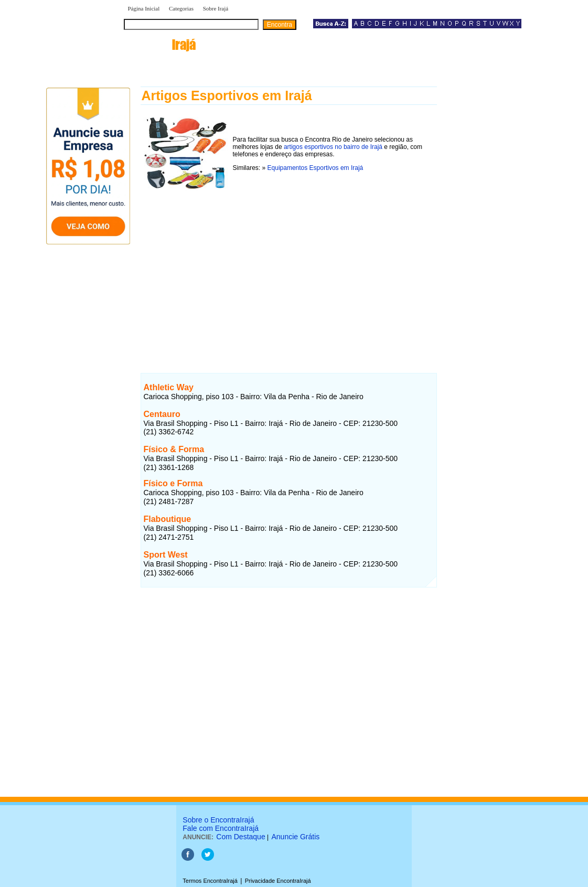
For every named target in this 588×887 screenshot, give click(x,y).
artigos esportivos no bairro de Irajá (333, 147)
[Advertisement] (289, 274)
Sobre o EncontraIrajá (218, 820)
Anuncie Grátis (296, 837)
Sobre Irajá (216, 8)
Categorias (181, 8)
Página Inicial (144, 8)
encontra (160, 45)
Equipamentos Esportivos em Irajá (316, 168)
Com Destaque (240, 837)
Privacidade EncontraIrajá (278, 881)
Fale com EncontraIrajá (221, 828)
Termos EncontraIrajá (210, 881)
